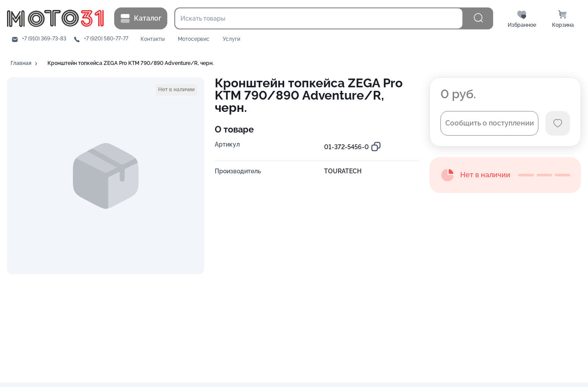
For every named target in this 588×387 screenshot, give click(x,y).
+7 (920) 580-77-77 (106, 39)
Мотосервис (194, 39)
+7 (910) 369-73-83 (44, 39)
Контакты (153, 39)
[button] (25, 64)
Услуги (231, 39)
